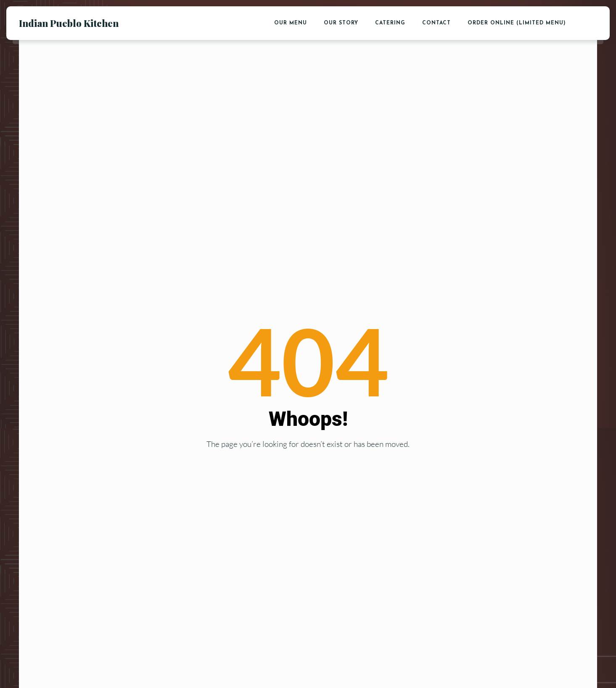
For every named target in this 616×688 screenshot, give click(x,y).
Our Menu (291, 23)
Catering (390, 23)
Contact (436, 23)
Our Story (341, 23)
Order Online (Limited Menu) (517, 23)
